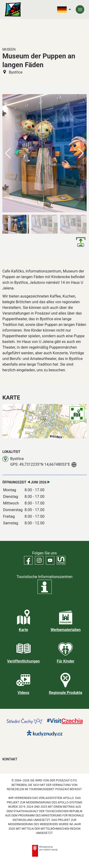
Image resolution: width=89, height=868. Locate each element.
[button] (81, 153)
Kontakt (10, 759)
